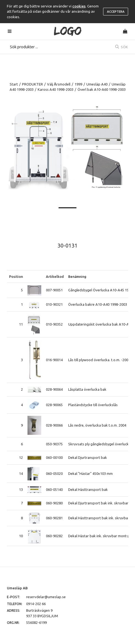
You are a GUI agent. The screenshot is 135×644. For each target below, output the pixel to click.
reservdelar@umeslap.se (46, 597)
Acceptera (116, 12)
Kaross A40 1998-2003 (56, 89)
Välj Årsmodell (59, 84)
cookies (79, 6)
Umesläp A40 (97, 84)
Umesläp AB (17, 588)
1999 (78, 84)
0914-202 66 (36, 604)
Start (14, 84)
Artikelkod (55, 276)
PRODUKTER (32, 84)
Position (16, 276)
